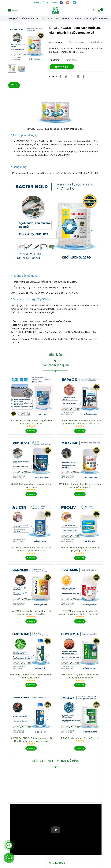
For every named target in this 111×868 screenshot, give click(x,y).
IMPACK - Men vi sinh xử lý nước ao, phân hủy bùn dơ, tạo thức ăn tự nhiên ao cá (80, 422)
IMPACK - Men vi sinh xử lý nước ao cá (80, 738)
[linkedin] (74, 2)
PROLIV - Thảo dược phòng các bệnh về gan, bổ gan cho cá (80, 549)
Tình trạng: (55, 60)
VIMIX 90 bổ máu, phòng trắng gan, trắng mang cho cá (31, 486)
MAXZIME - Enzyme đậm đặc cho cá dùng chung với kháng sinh (80, 486)
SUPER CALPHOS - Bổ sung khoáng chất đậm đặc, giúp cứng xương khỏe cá (31, 740)
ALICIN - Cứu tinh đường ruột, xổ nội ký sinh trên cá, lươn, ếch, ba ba (31, 549)
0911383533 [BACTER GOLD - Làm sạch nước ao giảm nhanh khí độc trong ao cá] (50, 2)
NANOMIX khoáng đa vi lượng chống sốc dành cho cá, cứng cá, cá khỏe (31, 613)
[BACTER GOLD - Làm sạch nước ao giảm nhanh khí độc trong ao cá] (100, 10)
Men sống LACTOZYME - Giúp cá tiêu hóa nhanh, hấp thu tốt (31, 676)
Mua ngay (62, 67)
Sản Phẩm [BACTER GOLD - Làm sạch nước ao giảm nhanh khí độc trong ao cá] (27, 19)
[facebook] (61, 2)
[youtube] (68, 2)
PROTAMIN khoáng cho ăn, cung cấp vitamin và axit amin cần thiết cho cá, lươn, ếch (80, 613)
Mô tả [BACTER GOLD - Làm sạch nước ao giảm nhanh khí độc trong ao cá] (14, 85)
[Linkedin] (72, 77)
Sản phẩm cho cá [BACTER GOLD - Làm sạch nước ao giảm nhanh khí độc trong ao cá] (44, 19)
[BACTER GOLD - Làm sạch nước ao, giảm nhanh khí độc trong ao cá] (56, 10)
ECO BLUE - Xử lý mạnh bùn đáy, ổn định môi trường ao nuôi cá (31, 422)
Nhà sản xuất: (56, 43)
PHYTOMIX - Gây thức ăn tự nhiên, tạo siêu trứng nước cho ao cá (80, 676)
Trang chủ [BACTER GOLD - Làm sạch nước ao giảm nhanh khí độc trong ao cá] (13, 19)
